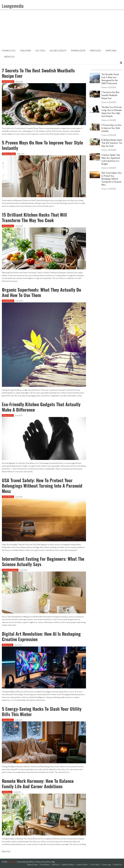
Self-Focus (40, 51)
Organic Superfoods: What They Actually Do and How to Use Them (42, 292)
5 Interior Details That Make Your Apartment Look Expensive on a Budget (111, 160)
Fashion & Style (9, 51)
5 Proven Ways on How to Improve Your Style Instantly (43, 145)
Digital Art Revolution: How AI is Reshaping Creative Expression (41, 636)
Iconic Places (95, 51)
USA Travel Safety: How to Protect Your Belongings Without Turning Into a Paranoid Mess (42, 486)
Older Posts (6, 852)
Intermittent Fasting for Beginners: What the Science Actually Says (43, 561)
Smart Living (111, 51)
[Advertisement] (62, 29)
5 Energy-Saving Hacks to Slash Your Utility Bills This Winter (42, 711)
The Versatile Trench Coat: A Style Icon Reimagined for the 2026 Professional (111, 79)
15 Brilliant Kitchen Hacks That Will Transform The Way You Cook (34, 217)
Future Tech (8, 645)
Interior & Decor (78, 51)
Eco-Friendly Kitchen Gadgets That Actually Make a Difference (41, 407)
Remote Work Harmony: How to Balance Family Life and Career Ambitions (38, 783)
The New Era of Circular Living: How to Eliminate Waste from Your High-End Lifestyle (112, 111)
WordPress (31, 862)
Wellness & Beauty (58, 51)
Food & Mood (25, 51)
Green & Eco (9, 57)
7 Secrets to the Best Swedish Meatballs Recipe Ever (39, 73)
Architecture (8, 226)
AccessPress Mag (48, 862)
